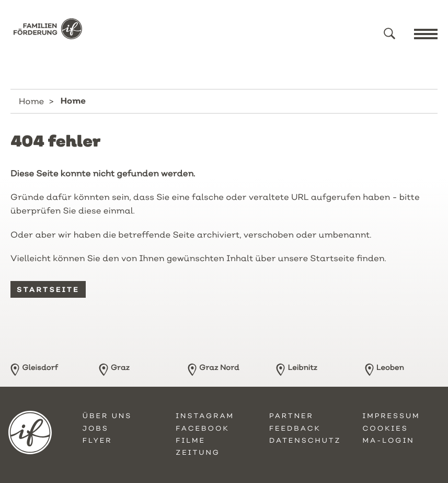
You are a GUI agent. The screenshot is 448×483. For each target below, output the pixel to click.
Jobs (96, 429)
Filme (191, 441)
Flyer (97, 441)
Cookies (385, 429)
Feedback (295, 429)
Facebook (202, 429)
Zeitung (198, 453)
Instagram (205, 416)
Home (31, 101)
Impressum (391, 416)
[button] (389, 33)
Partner (291, 416)
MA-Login (388, 441)
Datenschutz (305, 441)
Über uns (107, 416)
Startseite (48, 289)
